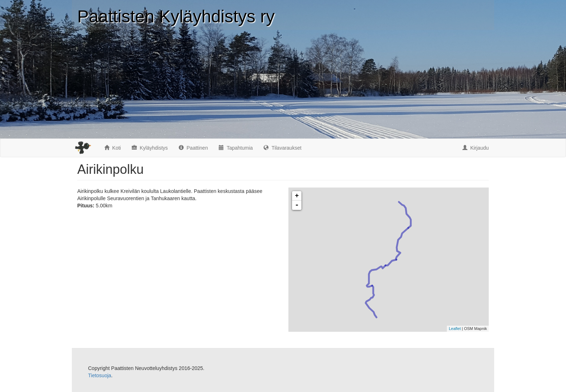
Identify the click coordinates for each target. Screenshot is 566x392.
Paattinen (193, 148)
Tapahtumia (236, 148)
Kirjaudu (476, 148)
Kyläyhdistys (150, 148)
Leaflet (455, 329)
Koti (113, 148)
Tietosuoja (100, 375)
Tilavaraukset (282, 148)
